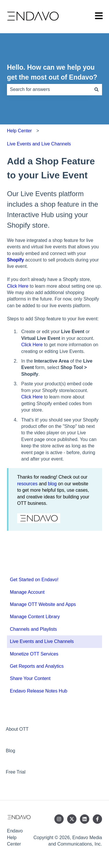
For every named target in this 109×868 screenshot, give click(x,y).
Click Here (18, 286)
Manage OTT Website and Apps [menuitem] (43, 604)
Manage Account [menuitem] (27, 592)
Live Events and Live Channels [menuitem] (42, 641)
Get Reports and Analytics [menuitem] (37, 666)
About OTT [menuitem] (17, 729)
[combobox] (49, 89)
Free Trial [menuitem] (16, 772)
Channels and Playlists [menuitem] (33, 629)
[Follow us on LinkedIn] (85, 819)
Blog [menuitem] (10, 751)
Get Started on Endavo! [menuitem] (34, 580)
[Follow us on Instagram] (59, 819)
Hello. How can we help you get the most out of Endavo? (52, 72)
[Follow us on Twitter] (72, 819)
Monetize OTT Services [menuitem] (34, 654)
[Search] (97, 89)
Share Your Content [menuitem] (30, 678)
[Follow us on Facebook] (97, 819)
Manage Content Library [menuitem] (35, 617)
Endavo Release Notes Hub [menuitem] (39, 691)
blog (52, 484)
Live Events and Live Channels (39, 144)
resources (27, 484)
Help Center (19, 131)
